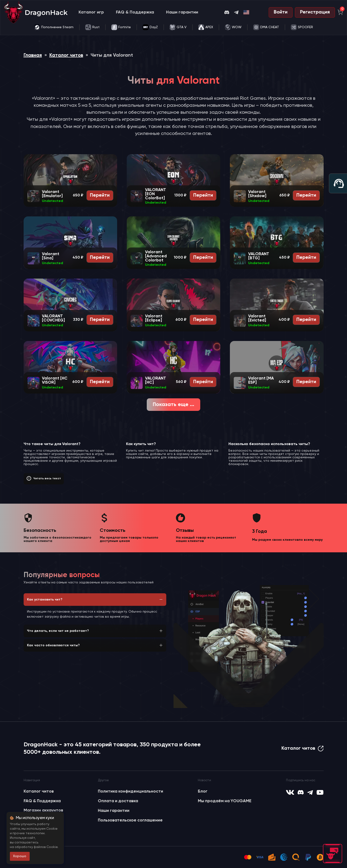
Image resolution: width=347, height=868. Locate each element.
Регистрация (315, 12)
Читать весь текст (47, 479)
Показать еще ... (173, 405)
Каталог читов (66, 55)
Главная (33, 55)
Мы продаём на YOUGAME (225, 801)
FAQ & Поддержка (135, 12)
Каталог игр (91, 12)
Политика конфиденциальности (130, 791)
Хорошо (20, 856)
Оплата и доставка (118, 801)
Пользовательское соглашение (130, 820)
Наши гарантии (182, 12)
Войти (281, 12)
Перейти (100, 195)
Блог (203, 791)
